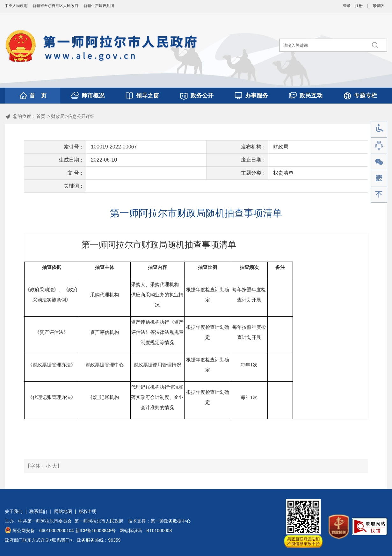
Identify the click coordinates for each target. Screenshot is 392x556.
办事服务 (257, 96)
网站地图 (63, 511)
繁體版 (378, 6)
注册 (359, 6)
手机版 (379, 178)
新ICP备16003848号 (96, 531)
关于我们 (14, 511)
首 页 (38, 96)
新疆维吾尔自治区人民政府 (55, 6)
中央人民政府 (16, 6)
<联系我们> (61, 540)
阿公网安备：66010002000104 (43, 531)
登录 (347, 6)
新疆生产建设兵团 (99, 6)
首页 (41, 116)
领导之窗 (148, 96)
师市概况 (93, 96)
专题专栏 (366, 96)
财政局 (58, 116)
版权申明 (88, 511)
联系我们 (38, 511)
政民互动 (311, 96)
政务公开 (202, 96)
